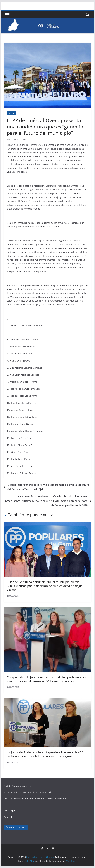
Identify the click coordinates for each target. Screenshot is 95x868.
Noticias (11, 113)
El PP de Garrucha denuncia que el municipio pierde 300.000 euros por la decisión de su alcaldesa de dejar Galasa (44, 586)
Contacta (9, 817)
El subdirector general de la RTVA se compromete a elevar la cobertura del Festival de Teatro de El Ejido (46, 487)
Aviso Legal (10, 810)
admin (25, 140)
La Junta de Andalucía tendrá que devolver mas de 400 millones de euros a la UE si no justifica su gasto (45, 754)
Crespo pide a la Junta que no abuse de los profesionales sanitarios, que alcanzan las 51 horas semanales (47, 679)
